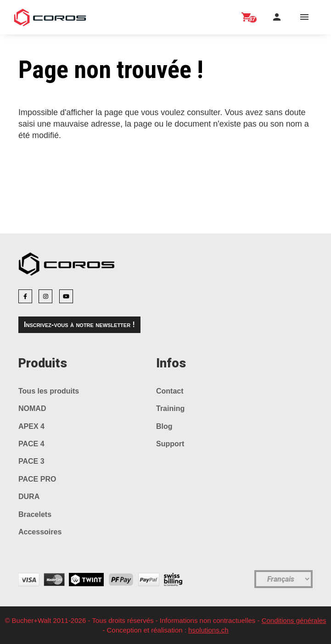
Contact (170, 391)
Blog (164, 426)
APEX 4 (31, 426)
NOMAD (32, 408)
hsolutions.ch (208, 630)
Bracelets (35, 514)
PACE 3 (31, 461)
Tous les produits (49, 391)
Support (170, 444)
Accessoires (40, 532)
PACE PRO (37, 479)
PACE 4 (31, 444)
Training (170, 408)
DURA (29, 497)
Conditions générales (294, 620)
